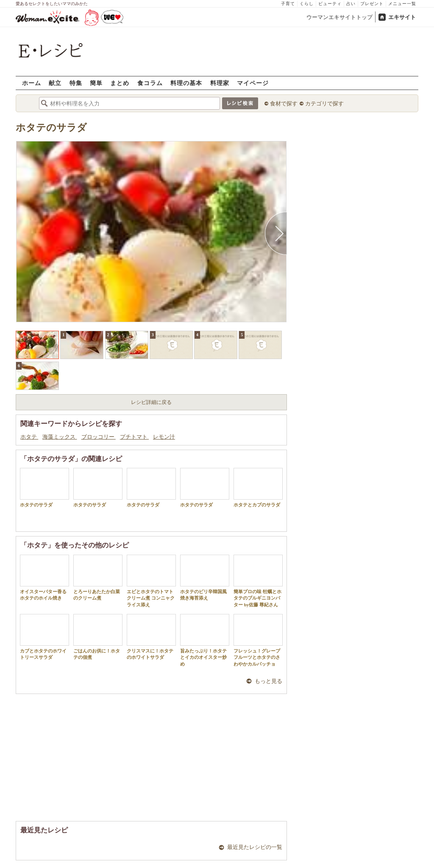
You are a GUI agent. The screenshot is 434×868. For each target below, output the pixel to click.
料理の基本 (186, 83)
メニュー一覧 (402, 4)
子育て (288, 4)
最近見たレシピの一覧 (255, 847)
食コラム (150, 83)
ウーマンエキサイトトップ (339, 17)
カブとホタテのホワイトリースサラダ (45, 637)
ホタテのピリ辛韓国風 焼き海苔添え (206, 578)
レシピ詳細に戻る (151, 402)
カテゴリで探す (324, 104)
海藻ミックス (60, 437)
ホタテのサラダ (51, 128)
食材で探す (284, 104)
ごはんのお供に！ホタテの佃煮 (98, 637)
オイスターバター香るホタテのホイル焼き (45, 578)
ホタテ (29, 437)
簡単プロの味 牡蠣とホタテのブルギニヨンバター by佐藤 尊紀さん (258, 581)
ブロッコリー (99, 437)
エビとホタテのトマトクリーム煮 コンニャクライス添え (151, 581)
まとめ (120, 83)
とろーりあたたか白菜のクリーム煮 (98, 578)
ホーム (32, 83)
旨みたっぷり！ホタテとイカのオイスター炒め (205, 640)
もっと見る (268, 681)
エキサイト (402, 17)
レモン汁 (164, 437)
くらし (307, 4)
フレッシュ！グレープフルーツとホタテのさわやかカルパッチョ (258, 640)
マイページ (253, 83)
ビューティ (330, 4)
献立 (55, 83)
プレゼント (372, 4)
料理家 (220, 83)
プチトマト (134, 437)
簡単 (96, 83)
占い (351, 4)
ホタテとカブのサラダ (258, 488)
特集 (76, 83)
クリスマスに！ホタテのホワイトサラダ (151, 637)
